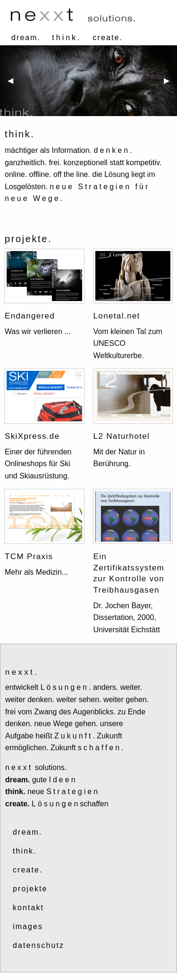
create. (108, 38)
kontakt (28, 908)
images (28, 926)
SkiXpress (26, 436)
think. (25, 851)
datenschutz (38, 945)
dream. (26, 38)
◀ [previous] (14, 84)
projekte (30, 889)
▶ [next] (170, 84)
